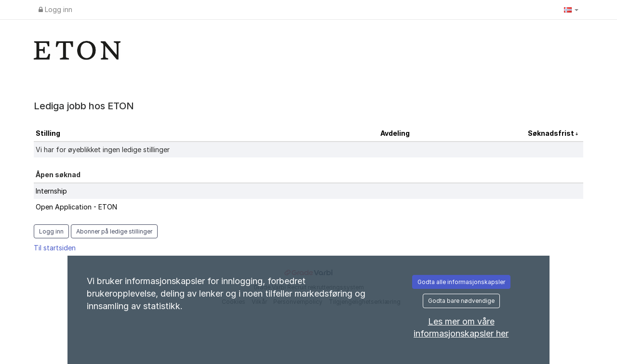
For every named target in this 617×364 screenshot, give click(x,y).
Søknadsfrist (552, 133)
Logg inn (55, 9)
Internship (51, 191)
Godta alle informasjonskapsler (461, 282)
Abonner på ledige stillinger (114, 231)
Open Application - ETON (76, 207)
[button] (571, 10)
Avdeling (395, 133)
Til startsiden (55, 248)
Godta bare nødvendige (461, 301)
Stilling (48, 133)
